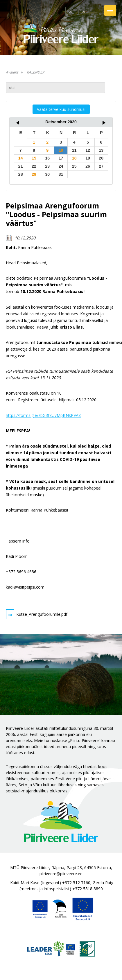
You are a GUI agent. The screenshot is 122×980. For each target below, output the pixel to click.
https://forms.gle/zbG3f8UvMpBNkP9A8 (43, 415)
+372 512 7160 (76, 883)
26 (88, 166)
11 (74, 150)
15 (34, 158)
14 (21, 158)
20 (101, 158)
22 (34, 166)
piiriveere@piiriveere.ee (61, 874)
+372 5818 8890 (88, 889)
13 (101, 150)
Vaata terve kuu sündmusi (61, 109)
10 (61, 150)
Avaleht (12, 72)
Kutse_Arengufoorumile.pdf (37, 614)
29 (34, 174)
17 (61, 158)
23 (47, 166)
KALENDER (35, 72)
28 (21, 174)
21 (21, 166)
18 (74, 158)
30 (47, 174)
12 (88, 150)
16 (47, 158)
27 (101, 166)
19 (88, 158)
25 (74, 166)
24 (61, 166)
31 (61, 174)
